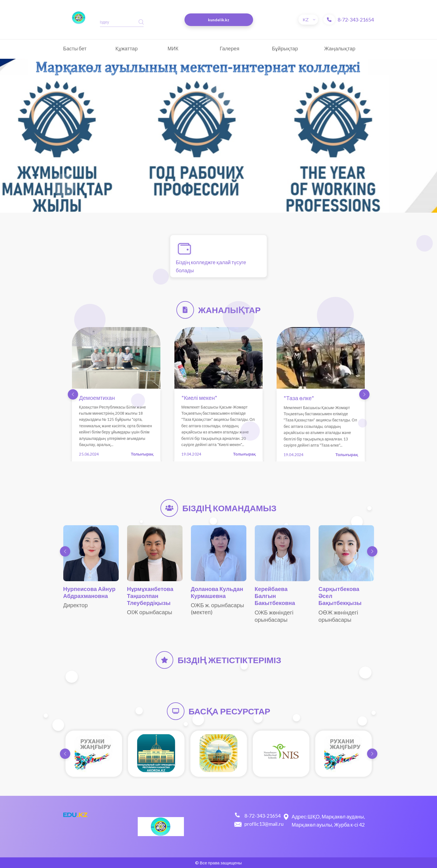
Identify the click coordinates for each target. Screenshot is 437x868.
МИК (173, 48)
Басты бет (75, 48)
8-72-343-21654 (356, 20)
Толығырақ (142, 454)
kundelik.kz (219, 20)
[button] (73, 394)
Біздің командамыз (229, 508)
